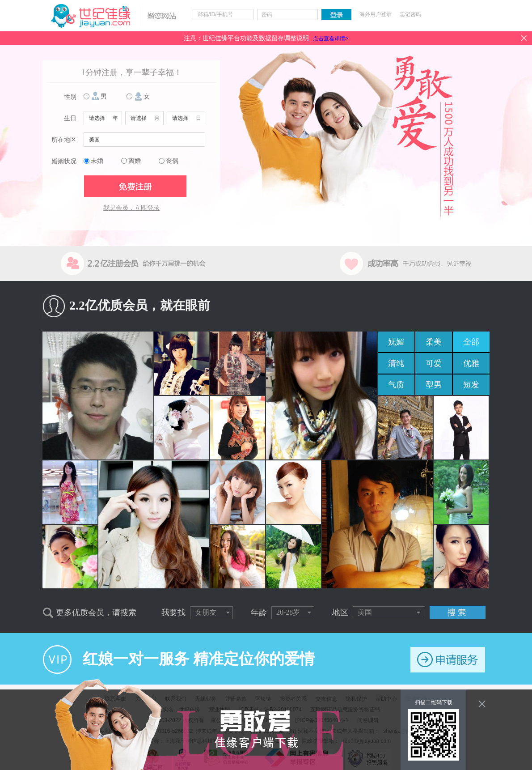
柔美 (434, 342)
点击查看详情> (331, 38)
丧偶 (172, 161)
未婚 (97, 161)
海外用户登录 (376, 14)
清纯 (396, 363)
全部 (471, 342)
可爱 (434, 363)
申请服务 (448, 660)
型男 (434, 385)
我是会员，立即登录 (131, 208)
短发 (471, 385)
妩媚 (396, 342)
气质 (396, 385)
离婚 (135, 161)
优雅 (471, 363)
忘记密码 (410, 14)
